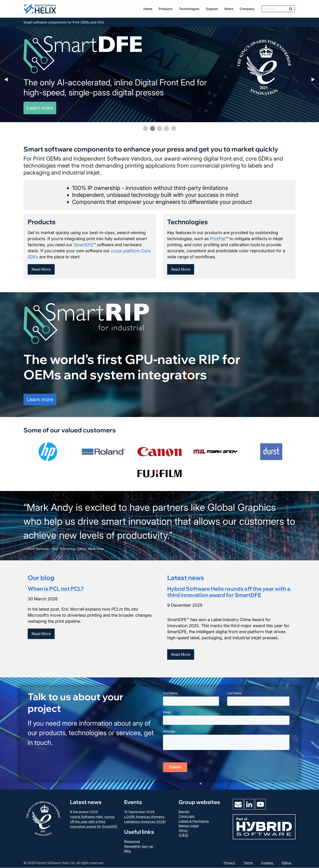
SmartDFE (83, 245)
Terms (248, 863)
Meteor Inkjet (189, 826)
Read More (41, 269)
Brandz (184, 812)
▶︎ (315, 79)
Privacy (229, 863)
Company (247, 9)
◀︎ (8, 79)
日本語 (183, 835)
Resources (132, 842)
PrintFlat (218, 239)
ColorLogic (187, 816)
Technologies (189, 9)
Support (212, 9)
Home (148, 9)
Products (166, 9)
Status (286, 863)
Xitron (183, 831)
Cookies (267, 863)
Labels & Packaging (194, 821)
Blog (128, 851)
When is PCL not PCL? (56, 589)
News (229, 9)
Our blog (41, 578)
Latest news (186, 578)
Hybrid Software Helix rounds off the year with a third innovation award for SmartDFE (229, 592)
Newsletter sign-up (139, 846)
